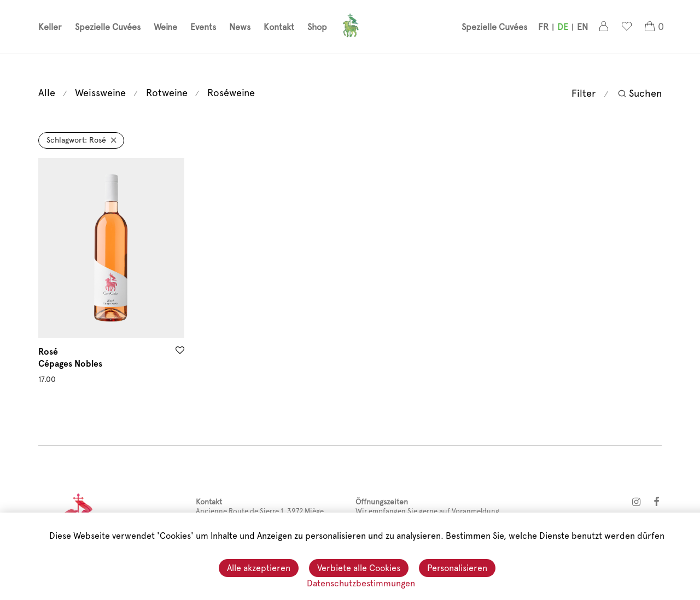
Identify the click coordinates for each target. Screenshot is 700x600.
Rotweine (167, 93)
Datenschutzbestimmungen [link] (361, 583)
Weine (165, 28)
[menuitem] (543, 28)
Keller (50, 28)
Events (203, 28)
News (240, 28)
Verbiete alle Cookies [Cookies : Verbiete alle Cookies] (359, 569)
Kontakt (279, 28)
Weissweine (100, 93)
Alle (47, 93)
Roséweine (231, 93)
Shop (317, 28)
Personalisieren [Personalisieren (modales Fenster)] (457, 569)
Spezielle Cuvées (108, 28)
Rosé (76, 140)
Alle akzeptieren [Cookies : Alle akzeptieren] (259, 569)
